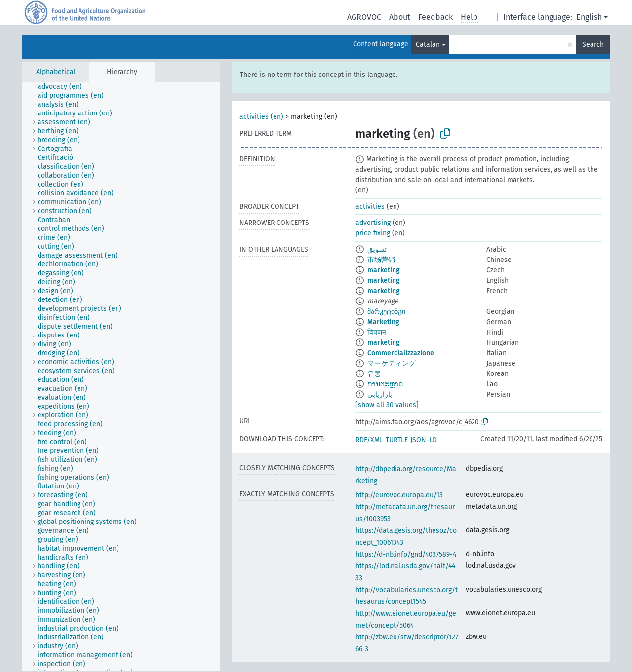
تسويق (377, 249)
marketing (384, 270)
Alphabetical (56, 72)
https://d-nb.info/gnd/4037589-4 (406, 554)
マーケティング (392, 363)
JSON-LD (424, 440)
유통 (374, 374)
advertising (373, 223)
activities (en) (261, 117)
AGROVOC (364, 17)
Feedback (435, 17)
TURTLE (397, 440)
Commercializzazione (401, 353)
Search (593, 45)
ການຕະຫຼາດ (385, 384)
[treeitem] (64, 87)
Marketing (383, 322)
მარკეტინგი (386, 312)
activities (370, 206)
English (589, 17)
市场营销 (381, 260)
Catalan (428, 45)
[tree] (121, 376)
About (400, 17)
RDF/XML (369, 440)
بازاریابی (380, 394)
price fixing (373, 233)
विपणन (377, 332)
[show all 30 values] (387, 405)
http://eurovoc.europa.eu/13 (399, 495)
